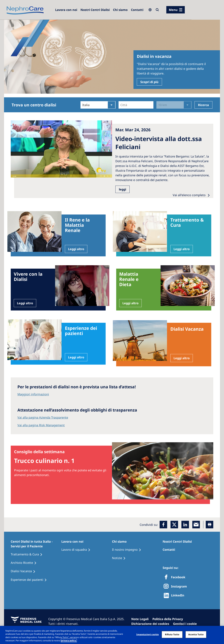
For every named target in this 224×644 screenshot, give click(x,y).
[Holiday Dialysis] (25, 571)
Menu (173, 10)
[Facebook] (163, 525)
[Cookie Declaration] (152, 624)
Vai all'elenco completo (190, 195)
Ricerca (203, 105)
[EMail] (196, 525)
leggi (122, 189)
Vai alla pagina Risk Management (41, 425)
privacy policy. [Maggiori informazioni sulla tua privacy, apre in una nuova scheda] (69, 640)
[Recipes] (25, 563)
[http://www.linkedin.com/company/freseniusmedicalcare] (175, 596)
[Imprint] (141, 619)
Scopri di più (149, 82)
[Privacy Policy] (169, 619)
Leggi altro (76, 249)
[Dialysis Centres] (66, 10)
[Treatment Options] (28, 554)
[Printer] (209, 525)
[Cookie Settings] (186, 624)
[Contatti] (137, 10)
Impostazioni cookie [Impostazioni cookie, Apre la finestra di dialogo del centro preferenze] (147, 634)
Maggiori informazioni (33, 394)
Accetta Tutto (196, 634)
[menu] (176, 10)
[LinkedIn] (185, 525)
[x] (174, 525)
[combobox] (121, 105)
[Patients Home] (36, 544)
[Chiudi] (219, 634)
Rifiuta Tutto (172, 634)
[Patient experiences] (30, 580)
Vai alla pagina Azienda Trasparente (43, 417)
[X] (176, 587)
